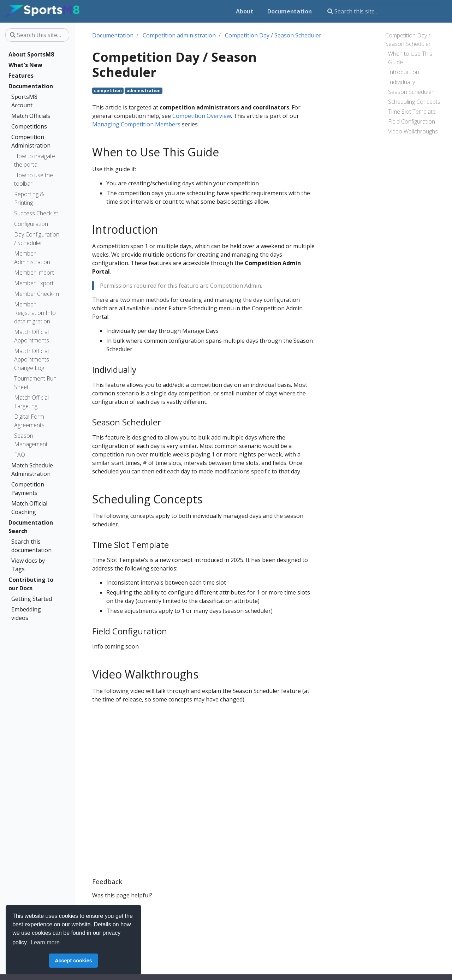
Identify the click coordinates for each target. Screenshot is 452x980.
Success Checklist (36, 213)
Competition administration (179, 35)
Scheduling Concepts (414, 102)
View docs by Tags (28, 565)
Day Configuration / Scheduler (37, 239)
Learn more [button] (45, 942)
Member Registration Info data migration (35, 313)
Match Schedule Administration (32, 470)
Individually (402, 82)
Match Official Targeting (31, 402)
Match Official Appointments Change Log (32, 359)
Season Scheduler (411, 92)
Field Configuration (412, 121)
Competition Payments (28, 489)
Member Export (34, 283)
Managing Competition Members (136, 124)
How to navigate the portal (35, 160)
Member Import (34, 273)
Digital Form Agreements (29, 421)
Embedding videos (26, 614)
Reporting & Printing (29, 198)
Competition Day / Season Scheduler (408, 40)
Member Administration (32, 258)
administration (144, 91)
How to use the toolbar (34, 179)
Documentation (31, 86)
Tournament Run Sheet (35, 383)
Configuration (31, 224)
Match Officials (31, 116)
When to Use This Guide (410, 58)
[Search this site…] (385, 11)
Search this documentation (31, 546)
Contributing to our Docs (31, 584)
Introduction (404, 72)
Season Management (31, 440)
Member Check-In (37, 294)
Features (21, 76)
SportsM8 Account (24, 101)
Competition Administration (31, 141)
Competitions (29, 126)
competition (108, 91)
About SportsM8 (31, 54)
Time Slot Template (412, 112)
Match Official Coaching (29, 508)
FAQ (20, 455)
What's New (25, 65)
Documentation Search (31, 527)
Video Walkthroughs (413, 131)
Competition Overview (202, 116)
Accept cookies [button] (73, 961)
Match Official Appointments (32, 336)
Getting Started (32, 599)
